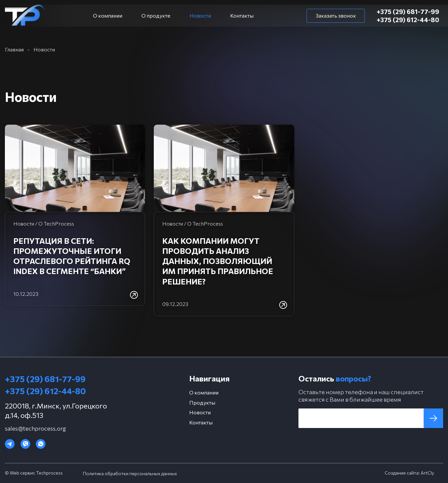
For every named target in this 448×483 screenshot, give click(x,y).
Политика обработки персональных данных (130, 473)
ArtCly (427, 473)
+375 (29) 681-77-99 (408, 11)
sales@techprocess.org (35, 428)
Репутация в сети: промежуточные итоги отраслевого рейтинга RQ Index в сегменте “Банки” (72, 256)
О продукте (156, 15)
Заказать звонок (336, 15)
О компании (108, 15)
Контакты (242, 15)
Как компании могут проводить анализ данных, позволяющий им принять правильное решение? (218, 261)
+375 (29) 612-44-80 (408, 20)
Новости (200, 15)
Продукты (202, 402)
